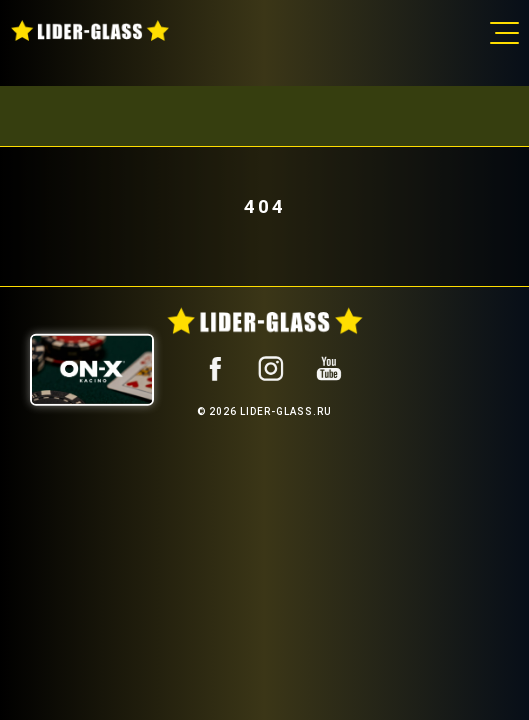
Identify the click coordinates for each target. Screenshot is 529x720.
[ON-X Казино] (92, 369)
